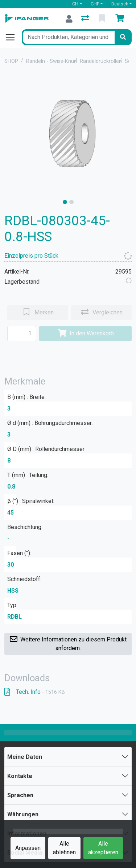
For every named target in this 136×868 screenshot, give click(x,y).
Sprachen (20, 795)
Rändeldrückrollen (101, 61)
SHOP (11, 61)
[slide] (65, 202)
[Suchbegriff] (68, 37)
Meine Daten (25, 757)
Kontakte (20, 776)
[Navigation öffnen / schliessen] (13, 37)
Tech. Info (35, 692)
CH (75, 4)
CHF (95, 4)
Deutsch (120, 4)
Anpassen (28, 848)
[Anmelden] (69, 19)
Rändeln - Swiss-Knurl (51, 61)
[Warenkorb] (121, 19)
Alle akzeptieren (103, 848)
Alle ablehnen (64, 848)
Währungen (23, 814)
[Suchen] (123, 37)
